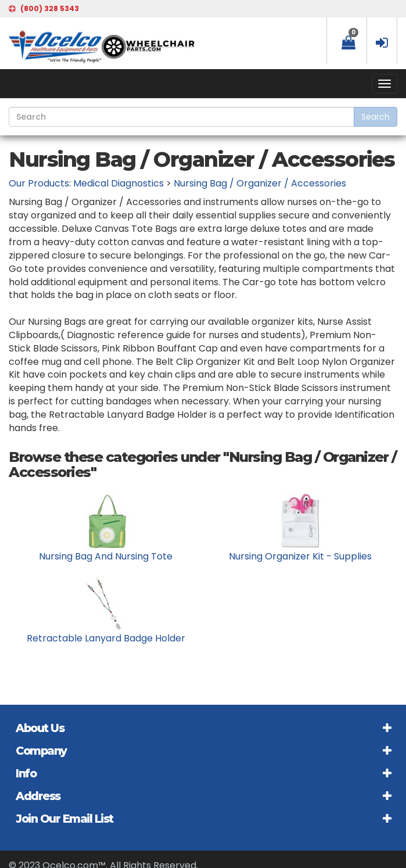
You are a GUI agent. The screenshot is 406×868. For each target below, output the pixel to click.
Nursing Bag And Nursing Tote (106, 556)
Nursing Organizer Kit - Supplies (300, 556)
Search (376, 117)
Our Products (39, 183)
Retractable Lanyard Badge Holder (106, 638)
